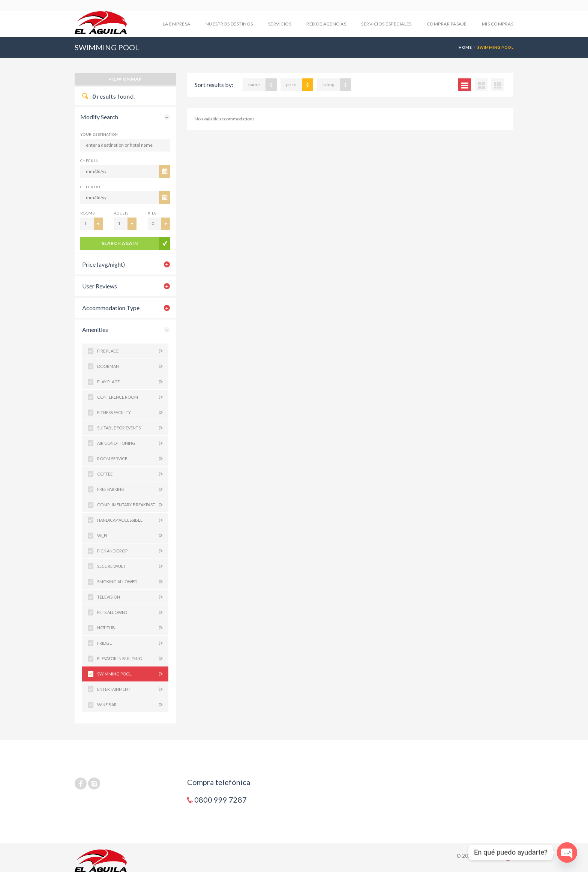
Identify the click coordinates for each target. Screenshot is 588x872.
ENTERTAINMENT (130, 689)
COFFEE (130, 474)
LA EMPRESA (177, 24)
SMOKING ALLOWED (130, 582)
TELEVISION (130, 597)
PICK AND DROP (130, 551)
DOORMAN (130, 366)
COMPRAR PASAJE (447, 24)
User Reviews (100, 286)
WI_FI (130, 536)
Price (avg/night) (103, 264)
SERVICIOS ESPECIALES (386, 24)
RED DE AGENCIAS (326, 24)
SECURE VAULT (130, 566)
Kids (152, 213)
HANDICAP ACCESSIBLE (130, 520)
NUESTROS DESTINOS (229, 24)
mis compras (498, 24)
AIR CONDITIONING (130, 443)
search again (120, 243)
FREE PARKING (130, 489)
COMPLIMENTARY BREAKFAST (130, 505)
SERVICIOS (280, 24)
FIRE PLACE (130, 351)
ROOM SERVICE (130, 459)
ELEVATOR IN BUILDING (130, 659)
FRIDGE (130, 643)
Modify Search (99, 117)
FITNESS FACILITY (130, 413)
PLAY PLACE (130, 382)
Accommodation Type (111, 308)
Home (465, 47)
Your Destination (99, 134)
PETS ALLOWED (130, 612)
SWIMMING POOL (130, 674)
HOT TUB (130, 628)
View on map (125, 79)
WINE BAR (130, 705)
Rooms (87, 213)
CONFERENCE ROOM (130, 397)
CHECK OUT (91, 187)
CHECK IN (89, 161)
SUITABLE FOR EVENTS (130, 428)
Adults (121, 213)
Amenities (95, 329)
